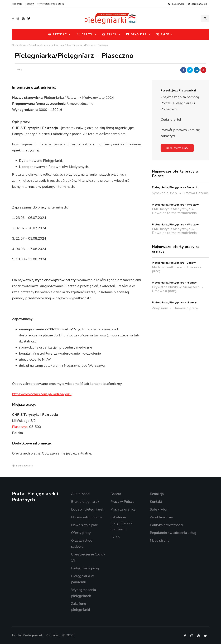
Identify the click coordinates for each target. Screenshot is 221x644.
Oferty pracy (81, 533)
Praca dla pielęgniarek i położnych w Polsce (50, 45)
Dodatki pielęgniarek (88, 509)
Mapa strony (160, 541)
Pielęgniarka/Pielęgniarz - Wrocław (175, 205)
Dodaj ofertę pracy (177, 148)
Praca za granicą (123, 509)
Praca (110, 34)
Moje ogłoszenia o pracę (51, 4)
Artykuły (58, 34)
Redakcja (17, 4)
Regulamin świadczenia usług (173, 533)
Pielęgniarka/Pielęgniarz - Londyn (174, 263)
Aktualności (80, 494)
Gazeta (85, 34)
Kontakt (30, 4)
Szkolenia (136, 34)
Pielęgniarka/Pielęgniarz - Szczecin (175, 187)
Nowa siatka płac (84, 525)
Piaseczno (20, 427)
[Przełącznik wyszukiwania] (205, 18)
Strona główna (19, 45)
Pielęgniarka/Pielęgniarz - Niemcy (174, 283)
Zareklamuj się (199, 4)
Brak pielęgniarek (85, 502)
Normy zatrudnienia (87, 517)
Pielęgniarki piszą (85, 568)
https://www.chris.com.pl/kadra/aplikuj (42, 394)
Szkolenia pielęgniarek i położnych (121, 523)
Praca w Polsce (122, 502)
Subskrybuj (178, 4)
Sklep (163, 34)
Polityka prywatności (166, 525)
